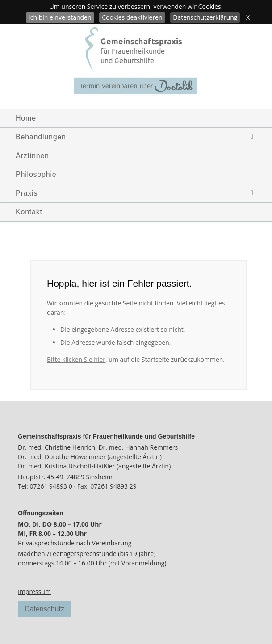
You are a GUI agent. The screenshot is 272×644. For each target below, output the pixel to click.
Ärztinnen (32, 156)
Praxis (139, 193)
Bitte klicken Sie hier (76, 359)
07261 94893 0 (51, 486)
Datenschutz (44, 609)
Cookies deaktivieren (132, 17)
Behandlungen (139, 137)
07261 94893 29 (113, 486)
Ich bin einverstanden (60, 17)
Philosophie (36, 174)
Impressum (34, 592)
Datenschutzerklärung (205, 17)
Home (26, 118)
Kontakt (29, 212)
